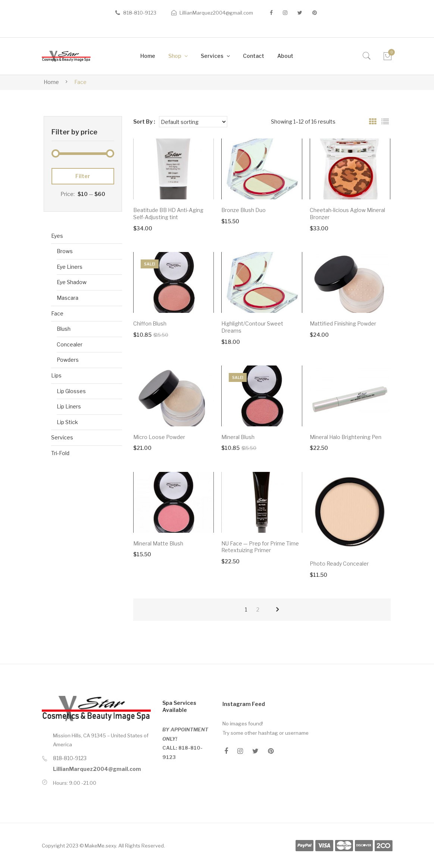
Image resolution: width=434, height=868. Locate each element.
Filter (83, 176)
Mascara (68, 298)
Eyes (57, 236)
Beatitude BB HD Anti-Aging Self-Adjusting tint (168, 214)
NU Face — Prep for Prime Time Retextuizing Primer (260, 547)
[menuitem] (148, 56)
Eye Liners (70, 267)
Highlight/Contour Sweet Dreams (252, 327)
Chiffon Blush (150, 323)
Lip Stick (67, 422)
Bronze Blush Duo (243, 210)
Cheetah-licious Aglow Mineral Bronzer (347, 214)
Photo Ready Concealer (339, 564)
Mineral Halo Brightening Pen (346, 437)
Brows (65, 251)
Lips (56, 375)
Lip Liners (69, 406)
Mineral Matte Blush (158, 543)
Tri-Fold (60, 453)
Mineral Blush (238, 437)
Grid (373, 122)
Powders (68, 360)
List (385, 122)
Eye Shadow (72, 282)
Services (62, 437)
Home (51, 82)
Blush (64, 329)
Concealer (70, 344)
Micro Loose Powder (159, 437)
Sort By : (144, 122)
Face (57, 313)
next (277, 610)
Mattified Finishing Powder (343, 323)
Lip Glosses (71, 391)
